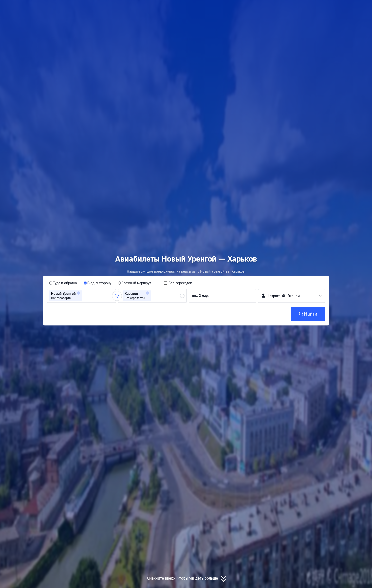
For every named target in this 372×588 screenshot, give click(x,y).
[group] (81, 296)
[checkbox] (178, 283)
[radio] (63, 283)
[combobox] (85, 296)
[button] (319, 8)
